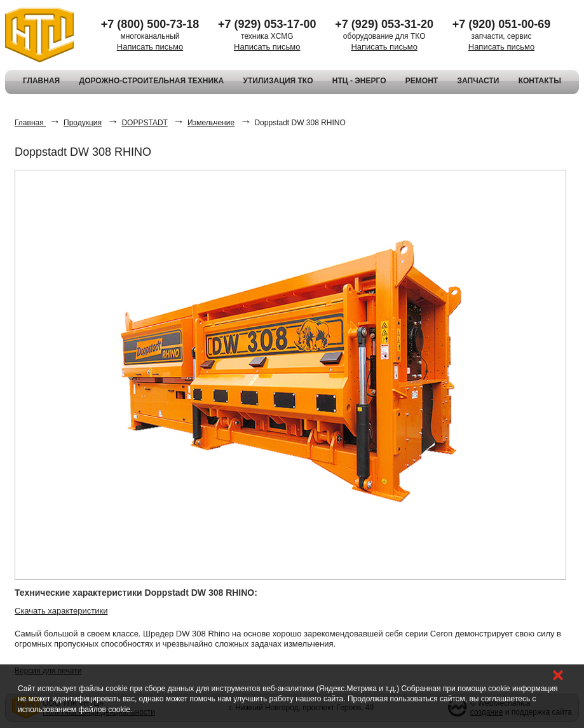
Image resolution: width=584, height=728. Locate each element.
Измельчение (211, 123)
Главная (30, 123)
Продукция (83, 123)
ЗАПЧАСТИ (479, 81)
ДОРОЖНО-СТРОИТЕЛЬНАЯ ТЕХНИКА (152, 81)
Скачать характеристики (61, 611)
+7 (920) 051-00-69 (502, 24)
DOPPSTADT (144, 123)
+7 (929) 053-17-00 (267, 24)
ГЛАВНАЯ (41, 81)
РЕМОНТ (422, 81)
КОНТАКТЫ (540, 81)
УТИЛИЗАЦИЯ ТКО (278, 81)
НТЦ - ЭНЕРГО (359, 81)
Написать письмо (150, 47)
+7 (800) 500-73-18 (150, 24)
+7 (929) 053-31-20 (384, 24)
